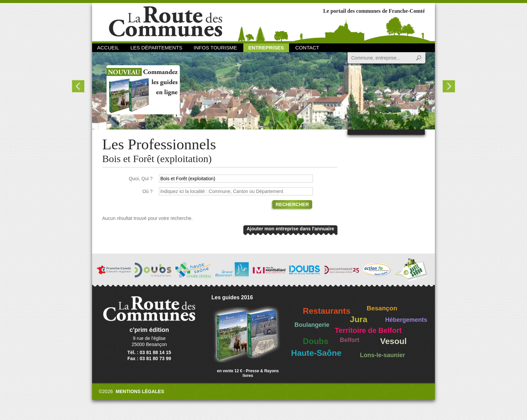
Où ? (148, 191)
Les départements (156, 48)
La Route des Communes (166, 22)
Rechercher (292, 204)
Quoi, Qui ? (141, 179)
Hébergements (406, 320)
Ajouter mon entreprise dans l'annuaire (290, 229)
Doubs (316, 341)
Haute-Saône (316, 353)
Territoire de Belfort (368, 331)
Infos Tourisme (215, 48)
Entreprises (266, 48)
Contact (307, 48)
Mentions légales (140, 391)
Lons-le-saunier (382, 355)
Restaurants (327, 311)
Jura (359, 319)
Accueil (108, 48)
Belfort (350, 340)
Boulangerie (312, 325)
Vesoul (393, 341)
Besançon (382, 308)
